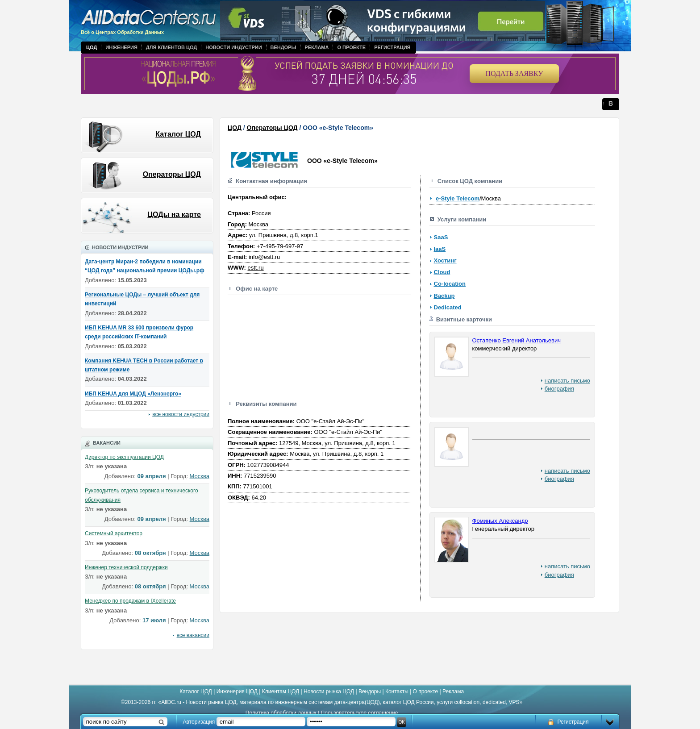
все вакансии (193, 635)
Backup (444, 296)
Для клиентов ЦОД (171, 47)
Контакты (397, 692)
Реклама (317, 47)
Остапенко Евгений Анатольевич (517, 340)
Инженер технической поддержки (126, 567)
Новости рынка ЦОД (329, 692)
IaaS (440, 249)
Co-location (450, 284)
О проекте (351, 47)
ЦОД (92, 47)
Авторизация (199, 722)
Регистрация (392, 47)
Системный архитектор (114, 533)
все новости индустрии (181, 414)
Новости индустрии (233, 47)
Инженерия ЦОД (237, 692)
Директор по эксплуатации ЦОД (124, 457)
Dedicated (448, 307)
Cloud (442, 272)
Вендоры (283, 47)
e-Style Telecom (458, 198)
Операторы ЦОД (172, 174)
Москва (200, 476)
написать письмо (567, 381)
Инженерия (121, 47)
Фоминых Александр (500, 521)
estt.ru (256, 268)
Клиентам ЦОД (281, 692)
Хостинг (445, 260)
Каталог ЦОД (178, 134)
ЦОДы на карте (174, 215)
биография (559, 389)
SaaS (441, 237)
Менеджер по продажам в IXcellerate (130, 601)
